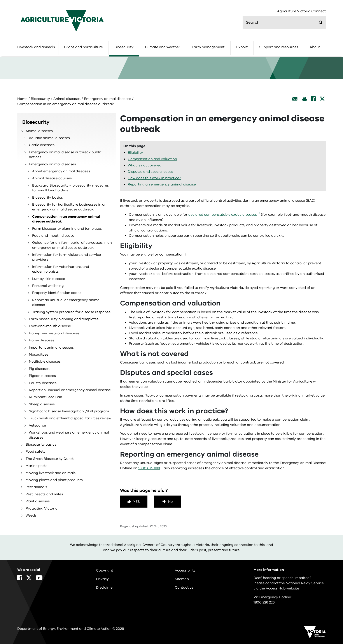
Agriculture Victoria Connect (301, 11)
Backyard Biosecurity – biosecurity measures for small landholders (70, 188)
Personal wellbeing (48, 286)
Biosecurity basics (47, 198)
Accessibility (185, 570)
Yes (136, 502)
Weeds (31, 515)
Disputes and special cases (150, 172)
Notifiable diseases (45, 362)
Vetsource (37, 425)
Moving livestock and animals (51, 473)
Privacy (102, 579)
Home (22, 99)
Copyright (105, 570)
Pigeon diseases (42, 376)
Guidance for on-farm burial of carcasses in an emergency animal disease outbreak (72, 245)
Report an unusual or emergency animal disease (66, 302)
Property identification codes (57, 293)
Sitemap (182, 579)
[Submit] (321, 22)
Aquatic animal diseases (49, 138)
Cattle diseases (42, 145)
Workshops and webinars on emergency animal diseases (69, 435)
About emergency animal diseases (61, 171)
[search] (284, 23)
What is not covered (145, 165)
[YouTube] (39, 578)
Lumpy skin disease (49, 279)
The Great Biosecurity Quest (50, 459)
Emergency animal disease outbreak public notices (65, 155)
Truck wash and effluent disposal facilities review (70, 418)
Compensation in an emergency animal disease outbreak (66, 219)
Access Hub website (282, 588)
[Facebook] (313, 99)
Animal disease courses (52, 178)
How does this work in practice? (154, 178)
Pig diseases (39, 369)
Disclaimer (105, 588)
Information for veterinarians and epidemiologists (61, 269)
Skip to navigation (0, 0)
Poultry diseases (43, 383)
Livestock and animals (36, 47)
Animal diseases (67, 99)
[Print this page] (304, 99)
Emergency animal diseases (108, 99)
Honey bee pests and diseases (54, 333)
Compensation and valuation (152, 159)
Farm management (208, 47)
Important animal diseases (51, 348)
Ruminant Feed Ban (45, 397)
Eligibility (135, 153)
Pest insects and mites (44, 494)
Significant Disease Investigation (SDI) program (69, 411)
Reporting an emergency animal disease (162, 184)
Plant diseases (38, 501)
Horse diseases (42, 340)
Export (242, 47)
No (170, 502)
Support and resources (279, 47)
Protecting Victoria (42, 508)
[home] (62, 21)
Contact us (184, 588)
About (315, 47)
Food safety (36, 452)
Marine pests (36, 466)
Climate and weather (163, 47)
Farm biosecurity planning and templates (67, 229)
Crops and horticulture (83, 47)
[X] (322, 99)
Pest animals (36, 487)
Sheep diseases (42, 404)
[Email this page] (295, 99)
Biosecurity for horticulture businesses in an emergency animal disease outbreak (69, 207)
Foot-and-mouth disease (53, 236)
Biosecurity (124, 47)
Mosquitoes (39, 355)
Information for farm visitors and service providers (66, 257)
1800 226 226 (264, 602)
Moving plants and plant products (54, 480)
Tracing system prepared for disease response (71, 312)
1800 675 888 (149, 468)
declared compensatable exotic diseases (223, 215)
